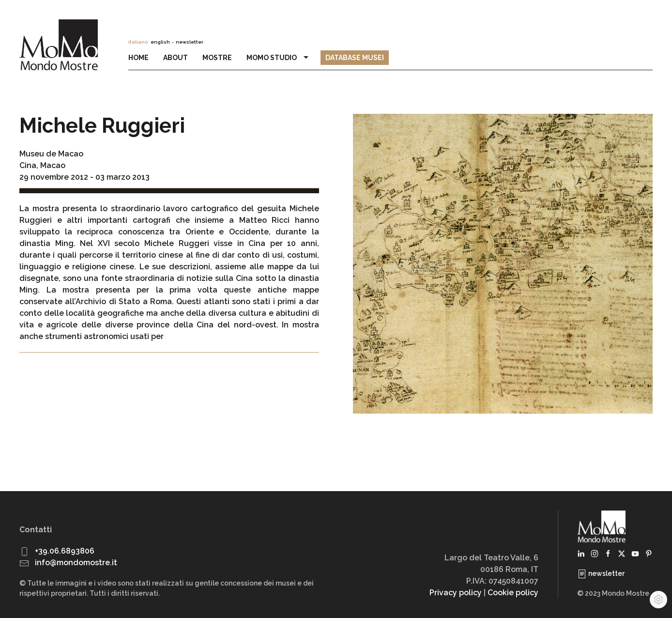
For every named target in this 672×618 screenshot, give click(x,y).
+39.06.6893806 (65, 551)
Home (138, 58)
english (160, 42)
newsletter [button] (190, 42)
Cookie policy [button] (513, 593)
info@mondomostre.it (76, 563)
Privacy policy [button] (456, 593)
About (176, 58)
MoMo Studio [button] (279, 58)
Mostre (217, 58)
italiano (138, 42)
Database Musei (355, 58)
